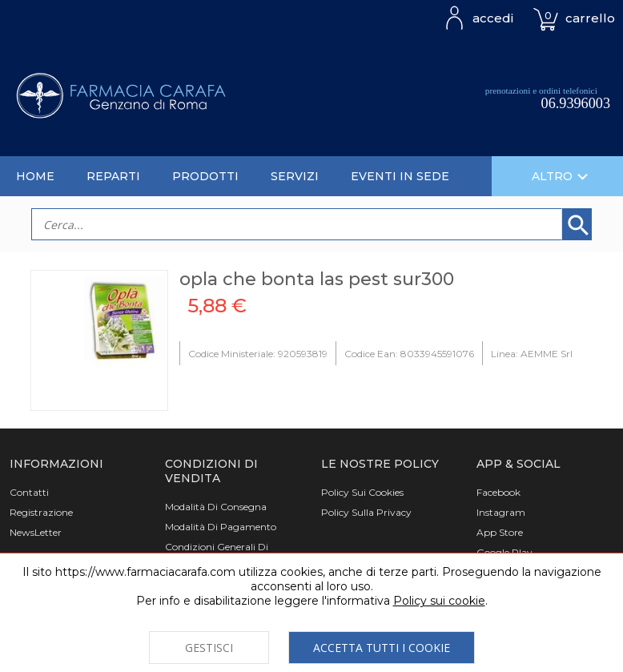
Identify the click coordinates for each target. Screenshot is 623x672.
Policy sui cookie (439, 601)
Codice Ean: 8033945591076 (409, 354)
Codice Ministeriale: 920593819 (258, 354)
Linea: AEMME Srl (532, 354)
